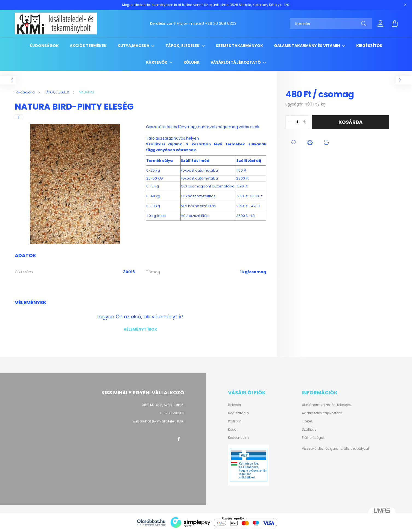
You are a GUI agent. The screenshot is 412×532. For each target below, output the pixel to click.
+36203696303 (172, 413)
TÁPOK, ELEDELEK (183, 46)
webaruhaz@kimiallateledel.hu (158, 421)
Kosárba (350, 122)
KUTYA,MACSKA (134, 46)
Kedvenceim (238, 438)
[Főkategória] (25, 92)
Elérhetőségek (313, 438)
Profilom (235, 421)
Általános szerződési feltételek (327, 405)
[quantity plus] (305, 122)
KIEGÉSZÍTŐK (369, 46)
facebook (179, 439)
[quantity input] (297, 122)
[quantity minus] (290, 122)
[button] (294, 143)
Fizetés (307, 421)
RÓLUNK (192, 62)
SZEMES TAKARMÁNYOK (239, 46)
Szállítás (309, 430)
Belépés (234, 405)
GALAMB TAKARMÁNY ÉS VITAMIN (307, 46)
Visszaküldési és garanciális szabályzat (335, 449)
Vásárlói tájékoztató (236, 62)
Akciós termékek (88, 46)
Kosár (233, 430)
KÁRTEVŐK (157, 62)
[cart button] (395, 23)
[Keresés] (331, 23)
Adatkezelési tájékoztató (322, 413)
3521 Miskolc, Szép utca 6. (163, 405)
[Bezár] (405, 5)
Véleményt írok (140, 329)
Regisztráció (238, 413)
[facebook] (19, 117)
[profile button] (381, 23)
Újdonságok (44, 46)
